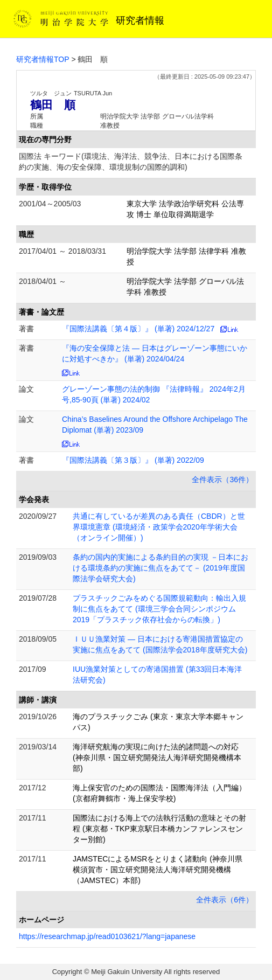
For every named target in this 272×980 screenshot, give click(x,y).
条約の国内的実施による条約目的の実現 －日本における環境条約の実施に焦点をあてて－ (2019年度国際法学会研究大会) (161, 568)
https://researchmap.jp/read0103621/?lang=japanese (107, 936)
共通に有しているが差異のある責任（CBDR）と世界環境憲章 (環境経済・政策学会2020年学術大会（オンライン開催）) (159, 527)
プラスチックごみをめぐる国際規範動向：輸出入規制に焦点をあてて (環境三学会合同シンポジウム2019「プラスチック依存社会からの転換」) (159, 609)
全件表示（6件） (225, 900)
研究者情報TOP (43, 59)
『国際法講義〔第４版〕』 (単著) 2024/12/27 (138, 329)
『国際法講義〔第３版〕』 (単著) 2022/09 (133, 460)
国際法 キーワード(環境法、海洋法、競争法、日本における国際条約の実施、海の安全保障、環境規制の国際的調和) (131, 162)
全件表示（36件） (222, 479)
